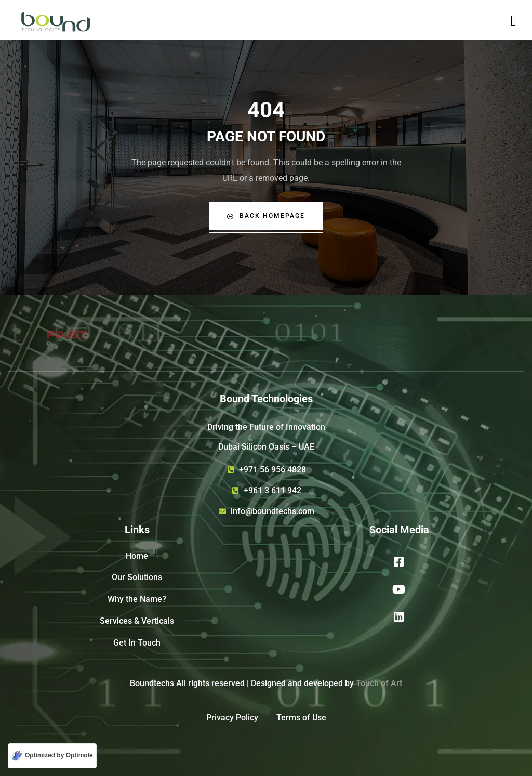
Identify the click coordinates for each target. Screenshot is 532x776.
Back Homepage (266, 216)
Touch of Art (379, 683)
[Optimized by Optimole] (52, 756)
